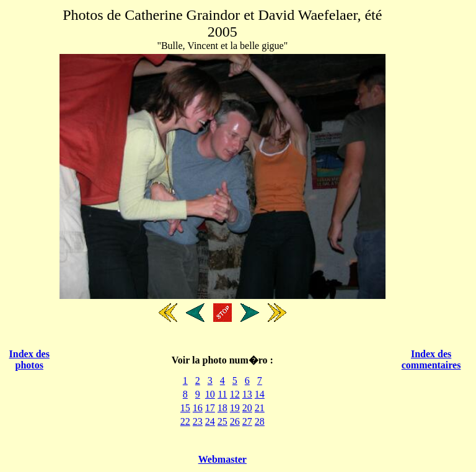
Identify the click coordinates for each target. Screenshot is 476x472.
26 (235, 421)
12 (235, 394)
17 (210, 408)
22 (185, 421)
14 (260, 394)
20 (247, 408)
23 (198, 421)
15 (185, 408)
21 (260, 408)
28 (260, 421)
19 (235, 408)
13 (247, 394)
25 (223, 421)
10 (210, 394)
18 (223, 408)
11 (222, 394)
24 (210, 421)
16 (198, 408)
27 (247, 421)
